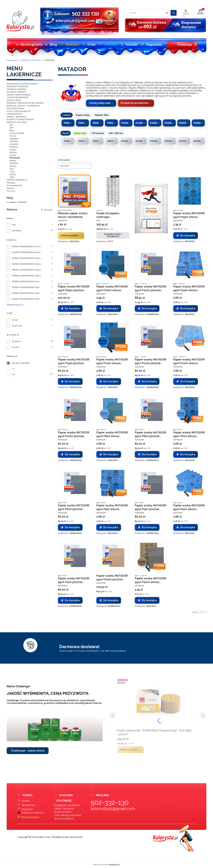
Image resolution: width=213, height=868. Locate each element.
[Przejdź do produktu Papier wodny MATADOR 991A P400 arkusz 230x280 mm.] (190, 483)
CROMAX (14, 141)
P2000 (168, 123)
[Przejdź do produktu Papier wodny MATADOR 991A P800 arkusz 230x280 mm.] (113, 410)
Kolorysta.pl (12, 60)
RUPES (13, 166)
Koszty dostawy (63, 812)
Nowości (69, 45)
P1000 (125, 123)
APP (11, 128)
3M (11, 125)
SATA (12, 177)
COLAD (13, 136)
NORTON (14, 163)
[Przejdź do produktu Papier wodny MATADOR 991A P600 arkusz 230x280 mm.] (190, 410)
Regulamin (151, 45)
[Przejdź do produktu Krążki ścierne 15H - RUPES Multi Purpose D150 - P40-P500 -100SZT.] (158, 703)
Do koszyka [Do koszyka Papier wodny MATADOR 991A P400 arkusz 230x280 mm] (188, 527)
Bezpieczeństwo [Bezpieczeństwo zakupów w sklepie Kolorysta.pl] (30, 817)
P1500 (154, 123)
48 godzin (16, 341)
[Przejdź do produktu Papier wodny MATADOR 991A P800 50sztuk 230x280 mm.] (151, 410)
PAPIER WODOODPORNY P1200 (26, 252)
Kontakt (129, 45)
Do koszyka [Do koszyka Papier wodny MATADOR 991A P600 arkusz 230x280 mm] (188, 454)
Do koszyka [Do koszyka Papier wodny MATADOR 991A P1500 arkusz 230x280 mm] (188, 308)
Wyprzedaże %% (14, 185)
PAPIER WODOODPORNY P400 (26, 282)
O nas (89, 45)
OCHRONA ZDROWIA (16, 92)
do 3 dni (15, 347)
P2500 (183, 123)
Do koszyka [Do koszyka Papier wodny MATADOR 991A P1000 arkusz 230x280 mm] (188, 381)
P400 (67, 123)
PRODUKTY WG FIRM (31, 60)
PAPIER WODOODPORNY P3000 (26, 276)
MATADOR (17, 231)
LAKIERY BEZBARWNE (17, 97)
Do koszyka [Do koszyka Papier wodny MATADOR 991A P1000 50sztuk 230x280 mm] (72, 454)
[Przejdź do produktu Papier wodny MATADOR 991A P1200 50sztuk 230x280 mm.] (151, 337)
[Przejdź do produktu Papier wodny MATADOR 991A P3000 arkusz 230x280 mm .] (151, 556)
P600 (96, 123)
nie (13, 374)
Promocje (187, 45)
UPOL (12, 172)
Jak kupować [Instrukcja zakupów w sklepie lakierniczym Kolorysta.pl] (28, 805)
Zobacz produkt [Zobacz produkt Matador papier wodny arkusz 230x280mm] (69, 236)
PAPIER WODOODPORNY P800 (26, 299)
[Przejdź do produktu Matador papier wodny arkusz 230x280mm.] (74, 191)
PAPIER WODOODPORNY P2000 (27, 264)
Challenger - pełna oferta (28, 751)
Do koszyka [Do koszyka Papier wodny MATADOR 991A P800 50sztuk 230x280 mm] (149, 454)
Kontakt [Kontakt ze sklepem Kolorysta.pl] (25, 801)
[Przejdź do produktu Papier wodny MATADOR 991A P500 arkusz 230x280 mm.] (113, 483)
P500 (81, 123)
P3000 (197, 123)
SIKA (12, 169)
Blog (51, 45)
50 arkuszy (17, 326)
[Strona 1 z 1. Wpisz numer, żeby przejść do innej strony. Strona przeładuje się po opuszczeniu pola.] (201, 612)
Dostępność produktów (67, 805)
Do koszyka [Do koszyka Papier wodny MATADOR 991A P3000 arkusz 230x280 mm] (149, 600)
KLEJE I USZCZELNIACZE (19, 111)
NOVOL (13, 174)
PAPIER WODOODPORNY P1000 (26, 247)
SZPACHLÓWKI (14, 100)
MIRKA (13, 161)
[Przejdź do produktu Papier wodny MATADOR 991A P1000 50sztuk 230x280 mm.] (74, 410)
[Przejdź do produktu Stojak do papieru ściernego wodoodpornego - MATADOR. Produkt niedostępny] (113, 191)
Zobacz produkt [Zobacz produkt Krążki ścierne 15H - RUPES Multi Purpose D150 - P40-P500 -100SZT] (129, 750)
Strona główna (28, 45)
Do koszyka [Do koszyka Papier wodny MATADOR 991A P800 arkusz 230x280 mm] (111, 454)
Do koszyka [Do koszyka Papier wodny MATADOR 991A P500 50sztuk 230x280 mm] (149, 527)
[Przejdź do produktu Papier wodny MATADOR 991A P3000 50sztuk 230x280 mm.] (113, 556)
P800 (110, 123)
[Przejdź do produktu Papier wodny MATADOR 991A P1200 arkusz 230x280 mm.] (113, 337)
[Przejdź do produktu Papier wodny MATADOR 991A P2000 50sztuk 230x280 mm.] (151, 264)
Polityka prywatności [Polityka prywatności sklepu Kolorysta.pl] (33, 813)
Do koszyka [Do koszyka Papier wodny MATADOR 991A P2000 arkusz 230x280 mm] (111, 308)
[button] (174, 13)
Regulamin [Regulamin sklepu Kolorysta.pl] (27, 809)
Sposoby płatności (64, 819)
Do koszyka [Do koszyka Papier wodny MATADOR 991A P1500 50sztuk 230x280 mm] (72, 381)
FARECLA (14, 147)
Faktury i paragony (64, 809)
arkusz (15, 320)
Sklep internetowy (105, 865)
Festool (13, 150)
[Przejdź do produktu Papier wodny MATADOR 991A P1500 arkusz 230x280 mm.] (190, 264)
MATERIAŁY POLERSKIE (17, 86)
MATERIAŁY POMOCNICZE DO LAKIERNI (25, 103)
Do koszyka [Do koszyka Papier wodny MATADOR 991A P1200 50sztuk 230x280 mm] (149, 381)
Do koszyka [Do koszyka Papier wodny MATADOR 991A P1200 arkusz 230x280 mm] (111, 381)
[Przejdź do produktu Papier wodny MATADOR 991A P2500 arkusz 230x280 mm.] (190, 191)
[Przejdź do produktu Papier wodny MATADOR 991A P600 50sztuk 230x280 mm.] (74, 483)
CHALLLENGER (17, 133)
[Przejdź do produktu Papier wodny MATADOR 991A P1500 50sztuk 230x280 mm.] (74, 337)
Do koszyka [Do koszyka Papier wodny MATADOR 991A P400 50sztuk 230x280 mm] (72, 600)
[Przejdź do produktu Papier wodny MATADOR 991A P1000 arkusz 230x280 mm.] (190, 337)
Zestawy (108, 45)
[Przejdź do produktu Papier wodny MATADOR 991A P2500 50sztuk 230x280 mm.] (74, 264)
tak (13, 369)
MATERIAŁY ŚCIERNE (16, 89)
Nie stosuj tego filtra (21, 363)
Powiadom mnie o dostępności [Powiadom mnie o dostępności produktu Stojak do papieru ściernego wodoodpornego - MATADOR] (113, 235)
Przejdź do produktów (135, 103)
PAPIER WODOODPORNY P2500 (26, 270)
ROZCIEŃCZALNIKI (16, 108)
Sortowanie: (64, 160)
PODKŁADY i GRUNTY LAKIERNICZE (23, 106)
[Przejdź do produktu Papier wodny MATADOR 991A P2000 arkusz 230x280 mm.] (113, 264)
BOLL (12, 130)
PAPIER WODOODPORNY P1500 (26, 258)
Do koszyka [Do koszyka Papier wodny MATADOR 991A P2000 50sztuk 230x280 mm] (149, 308)
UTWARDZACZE (14, 114)
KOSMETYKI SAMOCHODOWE (20, 119)
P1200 (139, 123)
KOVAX (13, 155)
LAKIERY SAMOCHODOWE (19, 95)
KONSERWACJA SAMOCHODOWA (22, 84)
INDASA (13, 152)
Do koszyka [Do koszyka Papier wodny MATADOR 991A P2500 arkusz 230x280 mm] (188, 236)
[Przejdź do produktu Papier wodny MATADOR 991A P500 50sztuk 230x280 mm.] (151, 483)
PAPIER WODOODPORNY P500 (26, 287)
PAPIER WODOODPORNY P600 (26, 293)
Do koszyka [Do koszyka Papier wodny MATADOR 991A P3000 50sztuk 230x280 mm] (111, 600)
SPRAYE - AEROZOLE (16, 117)
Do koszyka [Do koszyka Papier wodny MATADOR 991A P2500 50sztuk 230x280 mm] (72, 308)
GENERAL (14, 139)
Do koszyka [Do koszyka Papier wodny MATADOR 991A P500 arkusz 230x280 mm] (111, 527)
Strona (195, 612)
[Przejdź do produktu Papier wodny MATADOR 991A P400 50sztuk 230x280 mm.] (74, 556)
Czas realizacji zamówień (68, 815)
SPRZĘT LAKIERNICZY (17, 180)
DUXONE (14, 144)
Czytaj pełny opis (100, 103)
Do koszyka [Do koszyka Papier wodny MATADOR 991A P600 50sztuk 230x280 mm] (72, 527)
